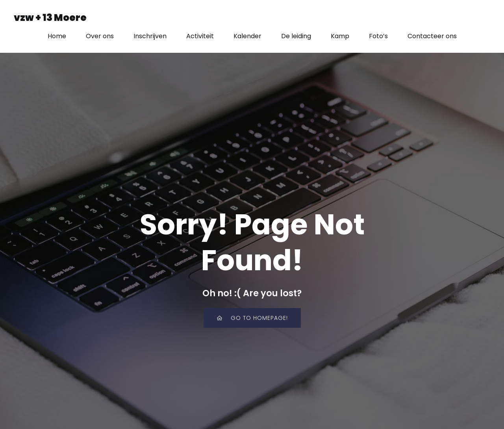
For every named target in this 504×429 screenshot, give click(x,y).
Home (57, 36)
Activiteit (200, 36)
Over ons (100, 36)
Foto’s (378, 36)
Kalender (247, 36)
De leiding (296, 36)
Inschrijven (150, 36)
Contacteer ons (432, 36)
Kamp (340, 36)
